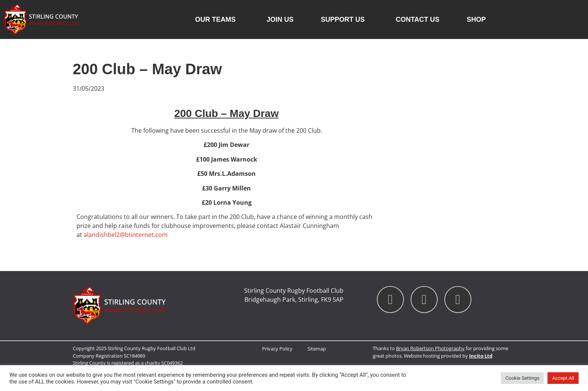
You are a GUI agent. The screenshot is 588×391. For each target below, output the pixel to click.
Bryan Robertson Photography (430, 348)
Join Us (280, 19)
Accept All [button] (563, 378)
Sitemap (317, 349)
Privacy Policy (277, 349)
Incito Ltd (481, 356)
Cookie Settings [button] (523, 378)
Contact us (418, 19)
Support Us (344, 19)
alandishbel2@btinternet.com (126, 235)
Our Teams (217, 19)
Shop (476, 19)
